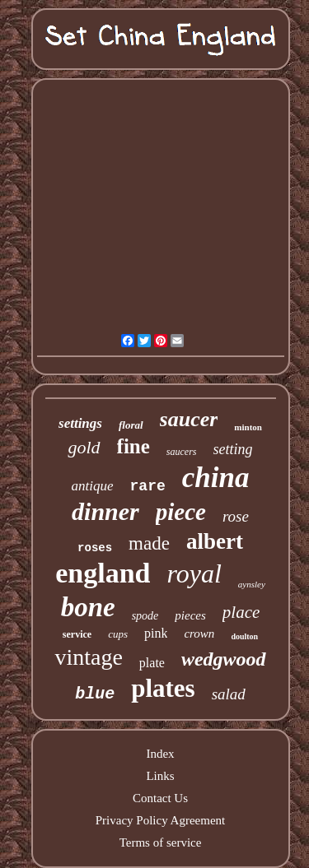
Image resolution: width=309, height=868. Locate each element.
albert (215, 541)
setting (233, 449)
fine (133, 446)
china (216, 478)
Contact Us (160, 798)
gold (84, 447)
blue (95, 694)
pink (156, 633)
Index (160, 754)
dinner (105, 511)
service (77, 634)
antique (93, 486)
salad (229, 694)
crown (199, 634)
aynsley (252, 584)
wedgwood (224, 659)
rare (148, 486)
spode (145, 616)
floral (131, 425)
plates (163, 688)
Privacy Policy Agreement (160, 820)
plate (152, 663)
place (241, 612)
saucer (189, 419)
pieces (190, 615)
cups (118, 634)
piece (181, 512)
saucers (182, 452)
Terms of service (161, 842)
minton (248, 427)
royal (194, 573)
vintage (88, 657)
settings (80, 423)
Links (160, 776)
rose (236, 516)
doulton (244, 636)
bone (88, 607)
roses (95, 548)
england (103, 573)
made (149, 543)
